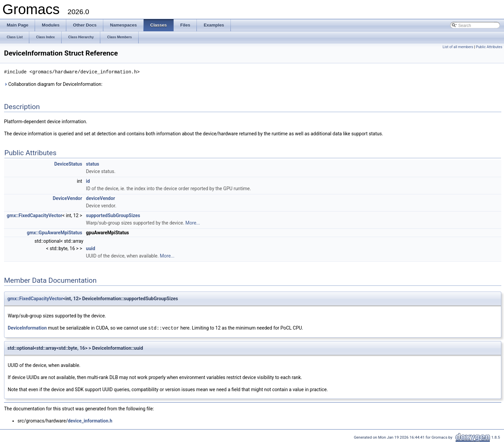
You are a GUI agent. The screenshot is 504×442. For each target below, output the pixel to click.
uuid (91, 248)
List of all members (458, 47)
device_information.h (90, 420)
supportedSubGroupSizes (113, 215)
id (88, 181)
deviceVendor (101, 198)
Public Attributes (489, 47)
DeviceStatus (68, 164)
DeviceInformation (27, 328)
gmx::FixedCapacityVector (34, 215)
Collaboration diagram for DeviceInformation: (53, 84)
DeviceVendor (67, 198)
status (93, 164)
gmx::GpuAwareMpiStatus (55, 232)
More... (193, 223)
